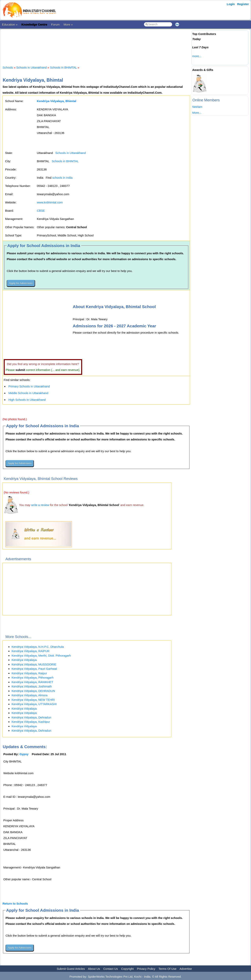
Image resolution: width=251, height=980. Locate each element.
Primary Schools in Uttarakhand (29, 386)
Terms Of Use (167, 969)
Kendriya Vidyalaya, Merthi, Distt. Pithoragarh (41, 656)
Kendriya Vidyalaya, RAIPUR (30, 651)
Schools (8, 67)
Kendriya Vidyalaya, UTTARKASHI (34, 704)
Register (243, 4)
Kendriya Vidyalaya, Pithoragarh (33, 678)
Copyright (127, 969)
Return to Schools (15, 904)
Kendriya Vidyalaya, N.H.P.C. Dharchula (38, 647)
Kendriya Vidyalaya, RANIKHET (32, 682)
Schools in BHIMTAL (63, 67)
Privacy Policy (146, 969)
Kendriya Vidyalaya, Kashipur (31, 722)
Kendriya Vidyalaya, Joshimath (32, 686)
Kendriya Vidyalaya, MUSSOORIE (34, 664)
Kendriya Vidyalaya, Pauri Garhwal (34, 669)
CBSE (41, 211)
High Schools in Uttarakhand (27, 400)
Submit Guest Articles (71, 969)
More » (68, 24)
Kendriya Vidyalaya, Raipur (29, 673)
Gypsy (24, 754)
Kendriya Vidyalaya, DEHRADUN (33, 691)
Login (231, 4)
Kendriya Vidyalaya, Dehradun (31, 717)
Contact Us (111, 969)
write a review (40, 505)
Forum (55, 24)
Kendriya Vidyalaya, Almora (30, 695)
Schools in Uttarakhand (31, 67)
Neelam (197, 107)
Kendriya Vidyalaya (24, 660)
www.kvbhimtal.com (50, 202)
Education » (10, 24)
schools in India (62, 178)
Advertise (186, 969)
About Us (94, 969)
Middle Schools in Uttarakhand (28, 393)
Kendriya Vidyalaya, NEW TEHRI (33, 700)
